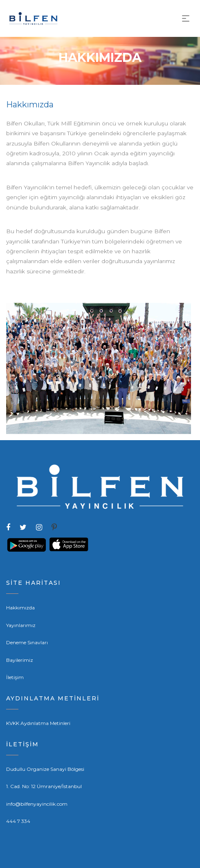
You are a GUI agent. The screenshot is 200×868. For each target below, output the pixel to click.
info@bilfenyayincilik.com (37, 804)
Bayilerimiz (20, 660)
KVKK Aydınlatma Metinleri (38, 723)
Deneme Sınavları (27, 642)
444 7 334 (18, 821)
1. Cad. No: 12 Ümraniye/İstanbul (44, 786)
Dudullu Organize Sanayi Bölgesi (45, 769)
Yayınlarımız (21, 625)
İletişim (15, 677)
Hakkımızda (20, 608)
